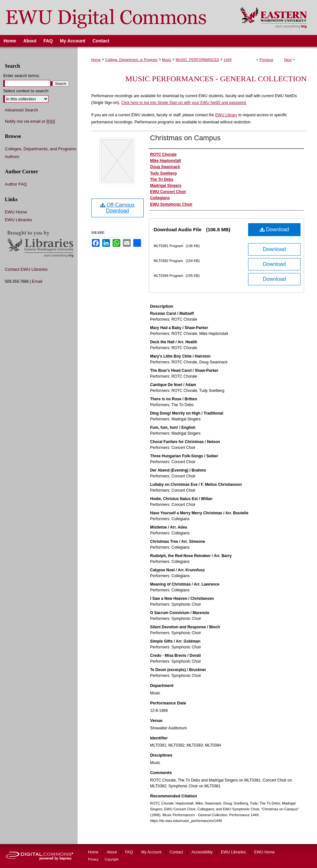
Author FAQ (16, 184)
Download (274, 229)
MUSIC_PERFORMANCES (197, 60)
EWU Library (226, 115)
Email (37, 281)
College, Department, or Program (131, 60)
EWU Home (16, 212)
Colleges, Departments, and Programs (41, 149)
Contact (177, 852)
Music (167, 60)
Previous (266, 60)
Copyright (112, 859)
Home (96, 60)
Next (288, 60)
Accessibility (203, 852)
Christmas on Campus (185, 138)
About (112, 852)
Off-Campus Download (117, 208)
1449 (227, 60)
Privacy (94, 859)
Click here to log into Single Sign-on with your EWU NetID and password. (184, 103)
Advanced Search (22, 110)
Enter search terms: (22, 76)
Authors (12, 157)
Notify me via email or (30, 121)
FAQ (130, 852)
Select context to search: (26, 91)
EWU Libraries (18, 220)
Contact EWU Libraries (26, 269)
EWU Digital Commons (116, 17)
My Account (152, 852)
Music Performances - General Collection (216, 79)
